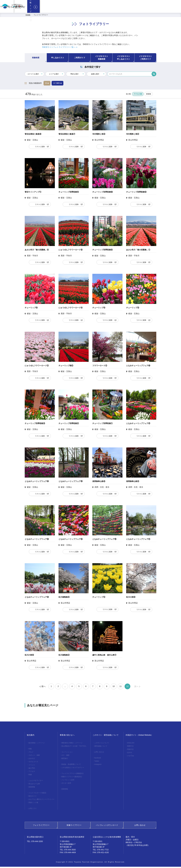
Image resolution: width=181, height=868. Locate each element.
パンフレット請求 (68, 781)
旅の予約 (32, 769)
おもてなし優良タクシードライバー (41, 801)
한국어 (130, 754)
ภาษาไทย (131, 757)
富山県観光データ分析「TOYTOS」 (74, 747)
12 (127, 688)
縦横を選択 (95, 75)
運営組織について (101, 747)
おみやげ (32, 760)
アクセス (32, 773)
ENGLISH (131, 744)
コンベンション (109, 7)
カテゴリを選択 (33, 75)
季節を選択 (74, 75)
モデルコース (33, 763)
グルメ (31, 753)
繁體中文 (130, 747)
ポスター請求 (66, 784)
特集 (30, 750)
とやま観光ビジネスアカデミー (73, 769)
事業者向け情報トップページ (89, 7)
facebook (98, 759)
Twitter (97, 762)
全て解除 (57, 84)
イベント (32, 766)
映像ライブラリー (74, 826)
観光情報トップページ (165, 7)
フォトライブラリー (41, 16)
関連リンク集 (33, 804)
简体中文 (130, 751)
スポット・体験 (34, 756)
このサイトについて (102, 744)
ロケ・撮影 (126, 7)
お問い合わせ (99, 753)
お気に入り (33, 810)
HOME (28, 16)
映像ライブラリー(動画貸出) (72, 778)
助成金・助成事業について (71, 766)
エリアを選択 (54, 75)
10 (114, 688)
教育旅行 (141, 7)
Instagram (98, 766)
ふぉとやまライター (36, 782)
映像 (30, 776)
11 (121, 688)
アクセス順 (138, 95)
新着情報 (32, 788)
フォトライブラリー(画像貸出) (72, 775)
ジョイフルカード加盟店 (37, 794)
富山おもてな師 (34, 785)
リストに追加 (40, 148)
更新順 (149, 95)
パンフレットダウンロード (107, 826)
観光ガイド (33, 797)
